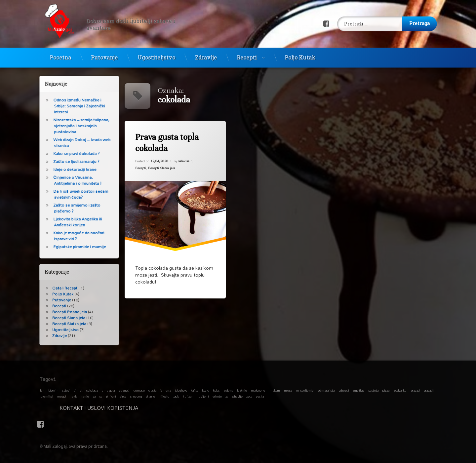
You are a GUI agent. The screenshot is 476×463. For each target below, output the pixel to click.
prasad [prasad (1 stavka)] (415, 390)
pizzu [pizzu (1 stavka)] (386, 390)
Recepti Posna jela (65, 312)
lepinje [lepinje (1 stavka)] (242, 390)
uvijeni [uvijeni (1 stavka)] (204, 396)
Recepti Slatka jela (162, 168)
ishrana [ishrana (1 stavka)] (166, 390)
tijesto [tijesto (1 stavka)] (165, 396)
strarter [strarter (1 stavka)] (151, 396)
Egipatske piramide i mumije (75, 247)
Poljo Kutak (300, 53)
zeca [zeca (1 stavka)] (249, 396)
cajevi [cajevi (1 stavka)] (66, 390)
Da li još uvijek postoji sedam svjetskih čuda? (76, 194)
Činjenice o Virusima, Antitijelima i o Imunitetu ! (72, 180)
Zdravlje (206, 53)
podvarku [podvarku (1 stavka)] (400, 390)
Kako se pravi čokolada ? (71, 154)
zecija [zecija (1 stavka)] (260, 396)
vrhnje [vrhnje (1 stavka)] (217, 396)
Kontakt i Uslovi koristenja (138, 408)
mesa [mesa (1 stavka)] (288, 390)
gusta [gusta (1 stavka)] (152, 390)
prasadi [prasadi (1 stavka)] (429, 390)
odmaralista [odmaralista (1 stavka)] (326, 390)
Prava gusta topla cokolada (167, 143)
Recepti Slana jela (64, 318)
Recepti (247, 53)
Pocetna (60, 53)
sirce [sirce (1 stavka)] (123, 396)
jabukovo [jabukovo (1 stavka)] (181, 390)
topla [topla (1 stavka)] (176, 396)
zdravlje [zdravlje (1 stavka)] (237, 396)
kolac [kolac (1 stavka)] (216, 390)
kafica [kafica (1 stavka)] (195, 390)
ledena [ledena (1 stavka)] (228, 390)
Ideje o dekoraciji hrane (70, 169)
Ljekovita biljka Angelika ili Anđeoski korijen (73, 222)
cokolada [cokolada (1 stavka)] (92, 390)
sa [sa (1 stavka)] (94, 396)
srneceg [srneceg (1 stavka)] (136, 396)
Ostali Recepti (60, 288)
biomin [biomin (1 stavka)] (54, 390)
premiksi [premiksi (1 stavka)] (47, 396)
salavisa (184, 161)
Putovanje (104, 53)
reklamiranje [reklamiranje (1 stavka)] (80, 396)
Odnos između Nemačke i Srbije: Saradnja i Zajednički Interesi (74, 106)
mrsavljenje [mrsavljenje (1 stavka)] (305, 390)
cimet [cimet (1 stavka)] (78, 390)
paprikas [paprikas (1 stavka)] (358, 390)
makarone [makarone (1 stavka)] (258, 390)
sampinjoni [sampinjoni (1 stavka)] (108, 396)
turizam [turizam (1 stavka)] (189, 396)
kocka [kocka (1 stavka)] (206, 390)
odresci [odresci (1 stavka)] (344, 390)
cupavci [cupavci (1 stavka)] (124, 390)
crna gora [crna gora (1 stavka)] (108, 390)
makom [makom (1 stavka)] (275, 390)
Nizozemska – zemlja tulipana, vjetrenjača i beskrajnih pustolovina (76, 126)
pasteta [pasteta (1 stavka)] (374, 390)
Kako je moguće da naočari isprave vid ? (74, 236)
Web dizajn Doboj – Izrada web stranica (77, 143)
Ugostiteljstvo (156, 53)
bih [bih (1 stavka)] (42, 390)
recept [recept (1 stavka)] (62, 396)
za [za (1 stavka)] (227, 396)
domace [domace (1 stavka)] (139, 390)
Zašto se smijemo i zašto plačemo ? (72, 208)
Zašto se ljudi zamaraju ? (71, 161)
